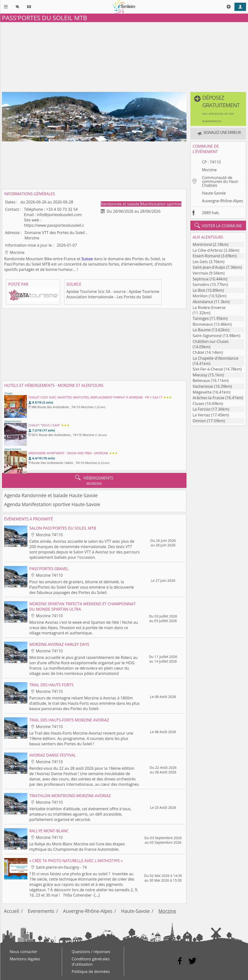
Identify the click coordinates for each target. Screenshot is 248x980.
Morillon (200, 296)
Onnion (199, 421)
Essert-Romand (206, 256)
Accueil (12, 911)
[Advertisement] (124, 56)
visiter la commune (218, 226)
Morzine (209, 170)
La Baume (201, 330)
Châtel (198, 352)
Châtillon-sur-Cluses (210, 341)
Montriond (202, 244)
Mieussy (200, 375)
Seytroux (201, 279)
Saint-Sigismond (207, 336)
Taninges (201, 318)
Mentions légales (25, 959)
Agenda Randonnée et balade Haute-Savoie (51, 495)
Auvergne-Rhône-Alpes (223, 201)
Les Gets (200, 262)
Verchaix (200, 273)
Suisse (87, 259)
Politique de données (91, 972)
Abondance (203, 302)
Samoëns (201, 284)
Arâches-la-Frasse (208, 398)
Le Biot (199, 290)
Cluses (198, 404)
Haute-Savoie (214, 193)
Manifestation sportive (161, 204)
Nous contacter (23, 952)
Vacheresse (203, 386)
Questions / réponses (91, 952)
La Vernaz (201, 415)
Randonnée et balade (121, 204)
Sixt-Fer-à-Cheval (208, 369)
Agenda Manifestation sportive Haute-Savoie (52, 504)
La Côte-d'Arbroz (208, 250)
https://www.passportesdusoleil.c (54, 225)
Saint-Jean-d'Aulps (209, 267)
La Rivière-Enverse (209, 308)
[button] (218, 109)
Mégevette (202, 392)
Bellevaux (201, 381)
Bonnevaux (203, 324)
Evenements (41, 911)
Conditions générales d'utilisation (91, 962)
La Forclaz (201, 409)
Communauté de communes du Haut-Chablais (220, 181)
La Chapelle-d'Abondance (215, 358)
